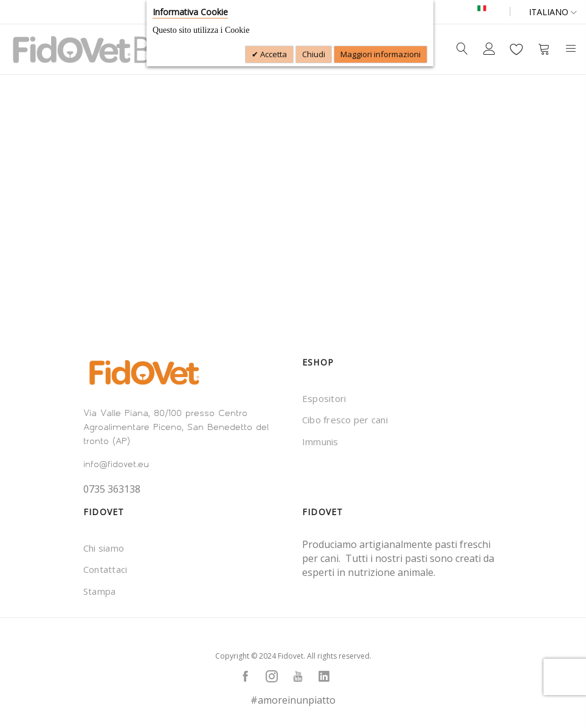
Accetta (273, 54)
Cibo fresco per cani (345, 420)
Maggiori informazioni (381, 54)
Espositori (324, 398)
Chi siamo (104, 548)
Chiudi (314, 54)
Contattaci (105, 569)
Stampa (99, 591)
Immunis (320, 442)
